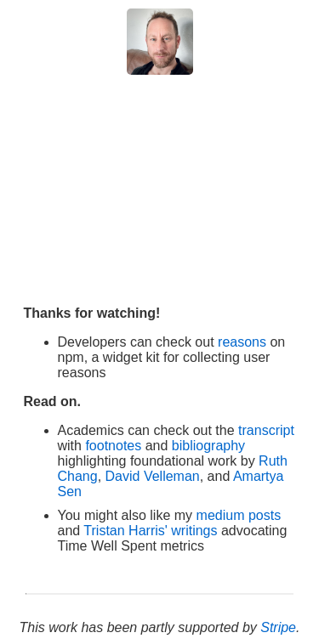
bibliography (208, 446)
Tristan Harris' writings (150, 531)
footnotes (115, 446)
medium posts (239, 515)
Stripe (278, 627)
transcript (266, 430)
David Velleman (153, 476)
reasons (242, 342)
